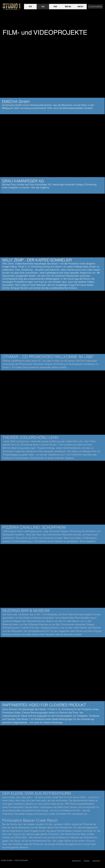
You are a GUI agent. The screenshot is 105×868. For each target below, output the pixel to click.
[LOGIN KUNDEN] (95, 7)
